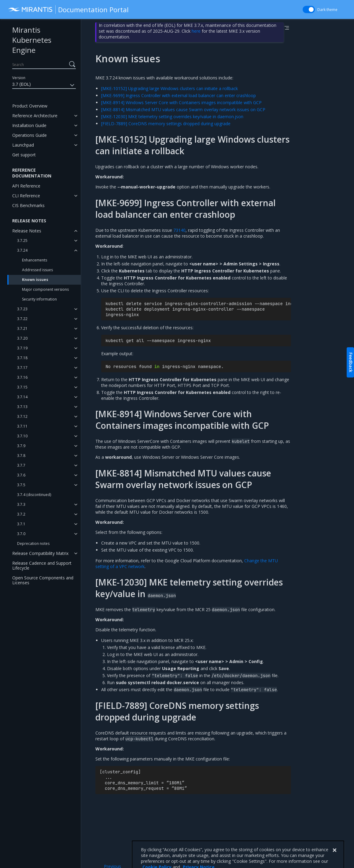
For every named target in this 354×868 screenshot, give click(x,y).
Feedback (351, 362)
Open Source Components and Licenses (43, 580)
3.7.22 (22, 319)
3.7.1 (21, 524)
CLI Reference (26, 196)
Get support (24, 155)
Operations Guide (29, 135)
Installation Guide (29, 125)
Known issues (35, 280)
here (196, 31)
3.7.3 (21, 504)
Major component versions (45, 289)
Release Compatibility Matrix (40, 553)
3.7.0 (21, 534)
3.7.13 (22, 407)
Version (19, 78)
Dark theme (327, 10)
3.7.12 (22, 416)
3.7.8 (21, 456)
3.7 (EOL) (44, 85)
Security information (39, 299)
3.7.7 (21, 465)
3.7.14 (22, 397)
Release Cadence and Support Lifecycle (42, 565)
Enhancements (35, 260)
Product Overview (30, 106)
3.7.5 (21, 485)
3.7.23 (22, 309)
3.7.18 (22, 358)
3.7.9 (21, 446)
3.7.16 (22, 377)
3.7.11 (22, 426)
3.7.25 (22, 241)
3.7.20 (22, 338)
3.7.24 (22, 250)
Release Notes (27, 231)
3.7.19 (22, 348)
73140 (179, 230)
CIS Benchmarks (28, 205)
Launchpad (23, 145)
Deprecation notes (33, 543)
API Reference (26, 186)
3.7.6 (21, 475)
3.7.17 (22, 368)
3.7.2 (21, 514)
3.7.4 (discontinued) (34, 495)
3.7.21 (22, 328)
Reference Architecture (35, 116)
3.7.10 (22, 436)
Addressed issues (37, 270)
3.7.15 (22, 387)
